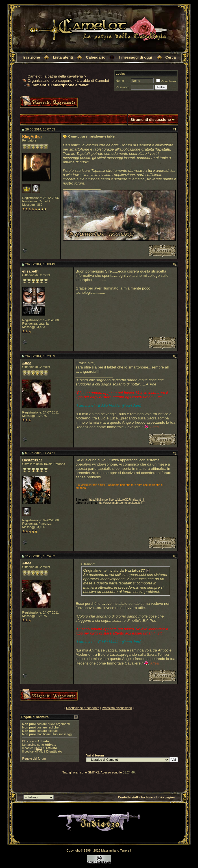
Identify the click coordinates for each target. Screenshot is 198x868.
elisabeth (31, 271)
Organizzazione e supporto (50, 81)
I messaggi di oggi (136, 57)
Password (123, 87)
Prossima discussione (117, 708)
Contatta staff (128, 797)
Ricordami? (166, 81)
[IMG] (38, 748)
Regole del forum (34, 758)
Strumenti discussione (151, 120)
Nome (120, 81)
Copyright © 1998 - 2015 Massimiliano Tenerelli (99, 850)
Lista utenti (63, 57)
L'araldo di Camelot (93, 81)
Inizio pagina (165, 797)
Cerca (170, 57)
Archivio (147, 797)
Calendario (96, 57)
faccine (31, 745)
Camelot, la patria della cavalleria (55, 76)
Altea (27, 363)
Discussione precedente (83, 708)
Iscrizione (31, 57)
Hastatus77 (32, 460)
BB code (28, 741)
